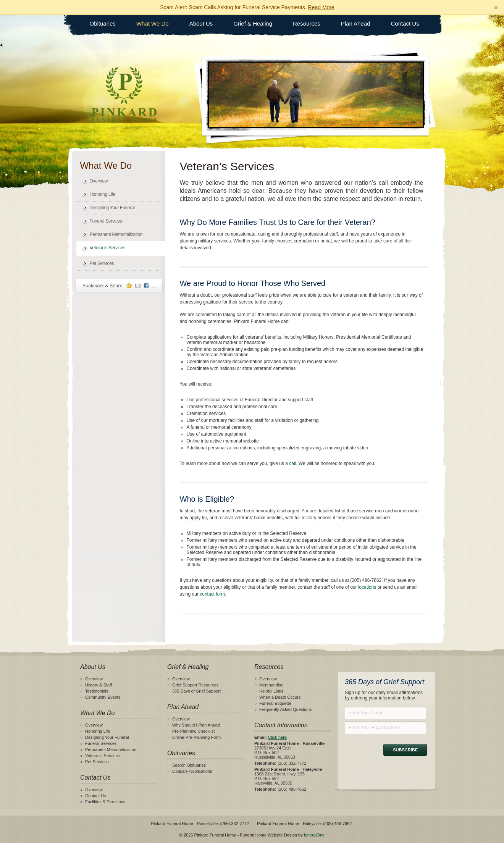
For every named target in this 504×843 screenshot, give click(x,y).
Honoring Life (103, 194)
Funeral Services (106, 221)
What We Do (153, 23)
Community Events (103, 697)
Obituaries (103, 23)
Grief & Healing (253, 23)
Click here (277, 737)
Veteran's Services (108, 248)
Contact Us (405, 23)
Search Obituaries (189, 765)
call (292, 463)
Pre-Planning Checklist (193, 731)
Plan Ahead (356, 23)
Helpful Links (271, 691)
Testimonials (97, 691)
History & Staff (99, 685)
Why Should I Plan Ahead (196, 725)
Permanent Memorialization (116, 234)
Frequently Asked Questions (286, 709)
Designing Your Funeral (112, 208)
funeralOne (314, 835)
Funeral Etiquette (275, 703)
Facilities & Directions (105, 802)
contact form (212, 594)
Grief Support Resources (195, 685)
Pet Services (102, 263)
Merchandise (271, 685)
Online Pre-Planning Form (196, 737)
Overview (99, 181)
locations (367, 587)
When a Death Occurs (280, 697)
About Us (201, 23)
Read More (321, 7)
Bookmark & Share (119, 285)
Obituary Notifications (192, 771)
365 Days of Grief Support (196, 691)
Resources (307, 23)
